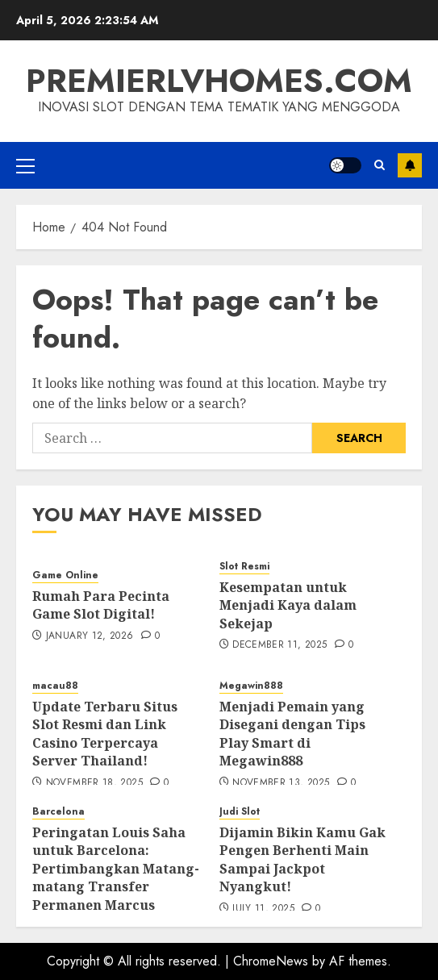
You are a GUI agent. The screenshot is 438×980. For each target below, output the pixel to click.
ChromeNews (271, 961)
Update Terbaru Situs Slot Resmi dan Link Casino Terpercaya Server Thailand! (105, 734)
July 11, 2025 (263, 909)
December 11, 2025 (279, 645)
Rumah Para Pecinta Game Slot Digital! (101, 605)
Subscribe (410, 165)
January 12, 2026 (90, 636)
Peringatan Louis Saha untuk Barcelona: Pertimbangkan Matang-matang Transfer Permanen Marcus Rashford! (116, 878)
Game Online (65, 575)
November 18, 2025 (94, 783)
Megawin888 (251, 686)
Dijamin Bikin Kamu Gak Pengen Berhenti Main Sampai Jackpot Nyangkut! (302, 859)
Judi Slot (240, 812)
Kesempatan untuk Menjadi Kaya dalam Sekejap (288, 605)
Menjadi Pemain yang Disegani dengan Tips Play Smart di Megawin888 (292, 734)
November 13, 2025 (281, 783)
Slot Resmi (244, 567)
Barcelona (58, 812)
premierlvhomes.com (219, 81)
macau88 (55, 686)
